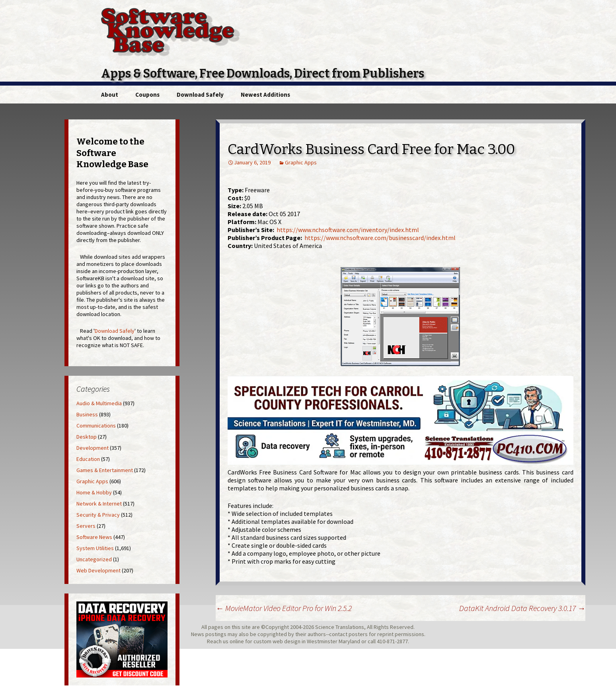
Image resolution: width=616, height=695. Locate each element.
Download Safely (200, 95)
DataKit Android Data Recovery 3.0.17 (522, 608)
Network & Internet (99, 504)
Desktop (87, 437)
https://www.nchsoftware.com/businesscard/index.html (380, 238)
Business (87, 414)
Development (93, 448)
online (237, 641)
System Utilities (95, 548)
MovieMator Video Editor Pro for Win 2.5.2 (284, 608)
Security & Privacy (98, 515)
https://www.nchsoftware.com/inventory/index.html (348, 230)
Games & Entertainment (105, 470)
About (110, 95)
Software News (94, 537)
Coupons (147, 95)
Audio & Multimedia (99, 403)
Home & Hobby (94, 492)
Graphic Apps (301, 162)
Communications (96, 426)
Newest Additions (265, 95)
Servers (86, 526)
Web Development (98, 570)
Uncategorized (94, 559)
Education (88, 459)
